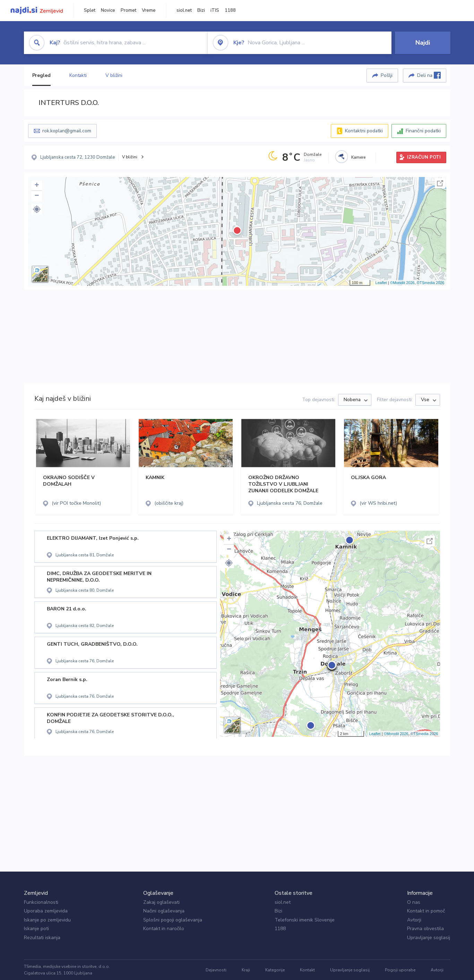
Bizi (201, 10)
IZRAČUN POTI (424, 157)
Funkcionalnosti (41, 902)
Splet (90, 10)
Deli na (429, 75)
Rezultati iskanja (42, 938)
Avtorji (414, 920)
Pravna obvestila (425, 929)
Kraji (246, 970)
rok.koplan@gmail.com (67, 131)
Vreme (149, 10)
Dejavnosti (216, 970)
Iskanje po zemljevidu (47, 920)
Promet (128, 10)
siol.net (184, 10)
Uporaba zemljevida (46, 911)
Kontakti (78, 75)
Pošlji (387, 75)
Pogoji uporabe (400, 970)
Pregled (41, 75)
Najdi (423, 43)
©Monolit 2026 (402, 283)
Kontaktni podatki (364, 131)
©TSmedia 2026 (431, 283)
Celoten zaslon (440, 183)
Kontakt (307, 970)
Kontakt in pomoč (426, 911)
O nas (414, 902)
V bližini (114, 75)
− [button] (37, 196)
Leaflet (381, 283)
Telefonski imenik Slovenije (305, 920)
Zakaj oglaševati (161, 902)
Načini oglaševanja (164, 911)
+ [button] (37, 186)
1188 (230, 10)
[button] (37, 209)
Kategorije (275, 970)
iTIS (215, 10)
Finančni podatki (423, 131)
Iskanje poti (36, 929)
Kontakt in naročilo (164, 929)
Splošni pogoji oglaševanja (173, 920)
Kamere (358, 157)
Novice (108, 10)
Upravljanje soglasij (429, 938)
